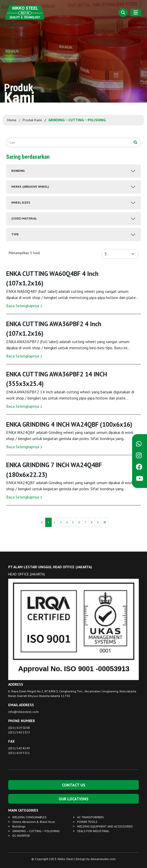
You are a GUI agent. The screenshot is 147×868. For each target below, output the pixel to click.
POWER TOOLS (87, 822)
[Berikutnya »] (105, 522)
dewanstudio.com (103, 859)
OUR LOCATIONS (73, 799)
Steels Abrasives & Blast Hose (34, 822)
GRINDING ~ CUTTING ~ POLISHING (36, 831)
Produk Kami (32, 120)
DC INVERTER (21, 836)
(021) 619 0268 (19, 728)
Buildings (19, 826)
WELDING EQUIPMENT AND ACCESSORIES (105, 826)
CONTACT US (74, 785)
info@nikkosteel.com (23, 712)
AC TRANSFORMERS (90, 817)
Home (12, 120)
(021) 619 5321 (19, 753)
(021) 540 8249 (19, 748)
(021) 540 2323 (19, 732)
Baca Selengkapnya (24, 306)
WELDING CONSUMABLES (29, 817)
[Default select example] (120, 254)
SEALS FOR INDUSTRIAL (93, 831)
